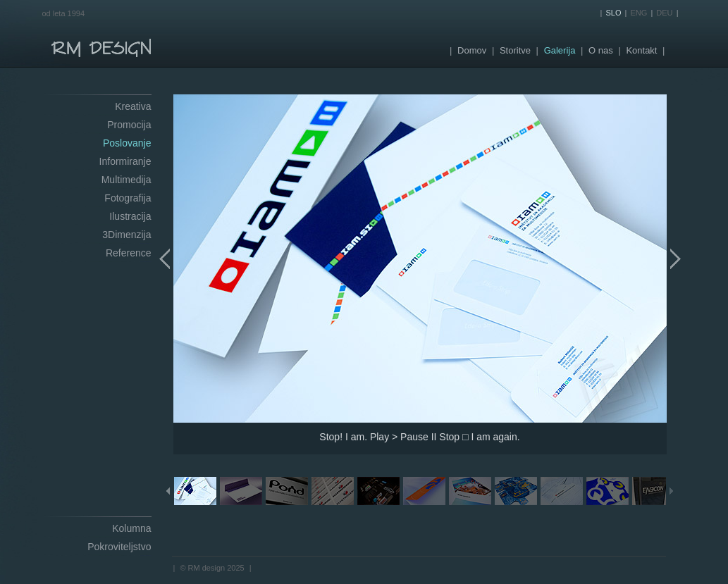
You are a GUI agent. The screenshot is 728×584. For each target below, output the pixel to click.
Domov (472, 50)
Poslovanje (127, 143)
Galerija (560, 50)
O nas (601, 50)
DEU (664, 13)
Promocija (129, 125)
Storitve (515, 50)
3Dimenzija (127, 235)
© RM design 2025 (212, 568)
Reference (129, 253)
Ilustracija (130, 216)
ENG (639, 13)
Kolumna (131, 528)
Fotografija (128, 198)
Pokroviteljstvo (119, 547)
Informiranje (125, 161)
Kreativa (133, 106)
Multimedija (127, 180)
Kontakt (641, 50)
